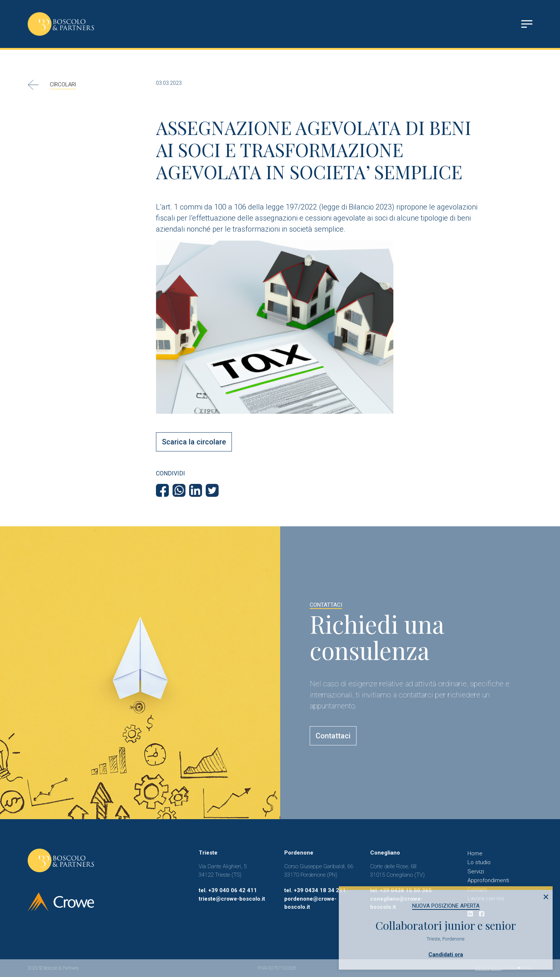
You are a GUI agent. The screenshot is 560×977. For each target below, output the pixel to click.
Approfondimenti (488, 880)
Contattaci (333, 736)
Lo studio (479, 862)
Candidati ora (446, 955)
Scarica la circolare (194, 442)
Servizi (476, 872)
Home (475, 853)
